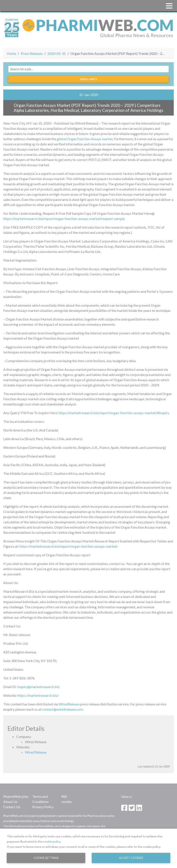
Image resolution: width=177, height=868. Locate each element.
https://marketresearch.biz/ (38, 695)
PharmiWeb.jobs (16, 796)
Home (11, 53)
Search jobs (89, 79)
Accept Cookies (131, 858)
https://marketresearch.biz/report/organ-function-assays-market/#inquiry (114, 413)
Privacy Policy (43, 807)
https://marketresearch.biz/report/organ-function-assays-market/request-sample (64, 219)
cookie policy (52, 841)
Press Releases (32, 53)
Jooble (66, 802)
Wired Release (36, 752)
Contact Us (12, 807)
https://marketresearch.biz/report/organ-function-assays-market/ (69, 546)
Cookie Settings (46, 858)
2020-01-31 (57, 53)
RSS (64, 796)
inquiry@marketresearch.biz (39, 687)
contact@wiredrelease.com (62, 709)
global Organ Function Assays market (85, 139)
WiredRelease (69, 704)
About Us (10, 802)
